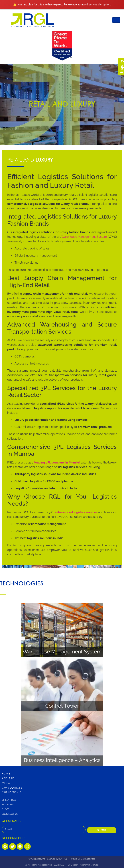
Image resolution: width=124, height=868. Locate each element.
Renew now (70, 5)
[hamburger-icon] (116, 20)
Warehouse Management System (84, 237)
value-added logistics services (77, 512)
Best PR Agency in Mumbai (85, 865)
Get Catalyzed (88, 859)
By (69, 865)
